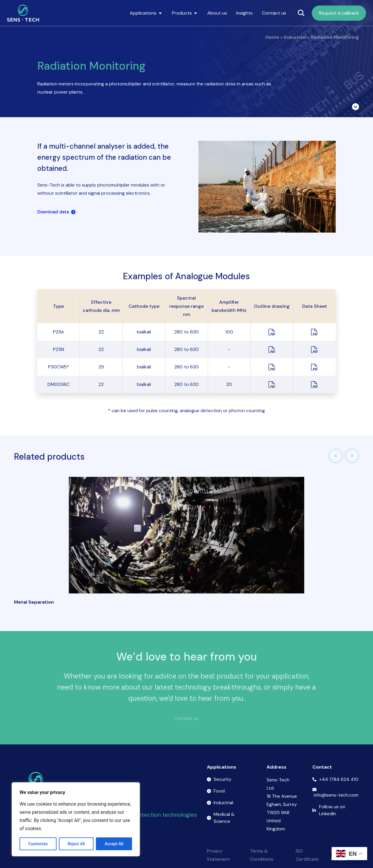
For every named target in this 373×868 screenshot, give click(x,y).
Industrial (295, 37)
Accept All (114, 844)
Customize (38, 844)
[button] (336, 456)
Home (272, 37)
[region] (76, 819)
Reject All (76, 844)
